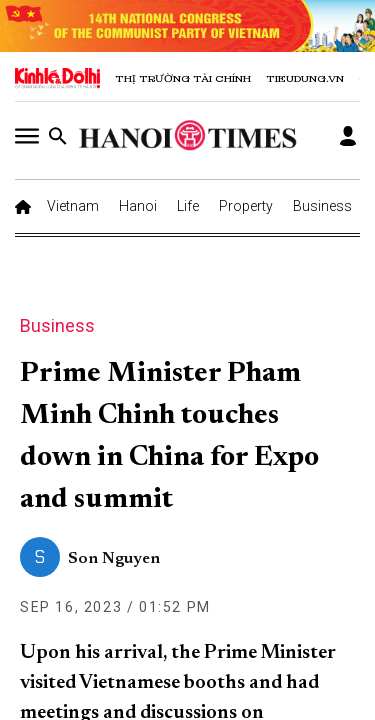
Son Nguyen (114, 559)
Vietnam (73, 206)
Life (188, 206)
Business (322, 206)
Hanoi (138, 206)
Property (246, 206)
